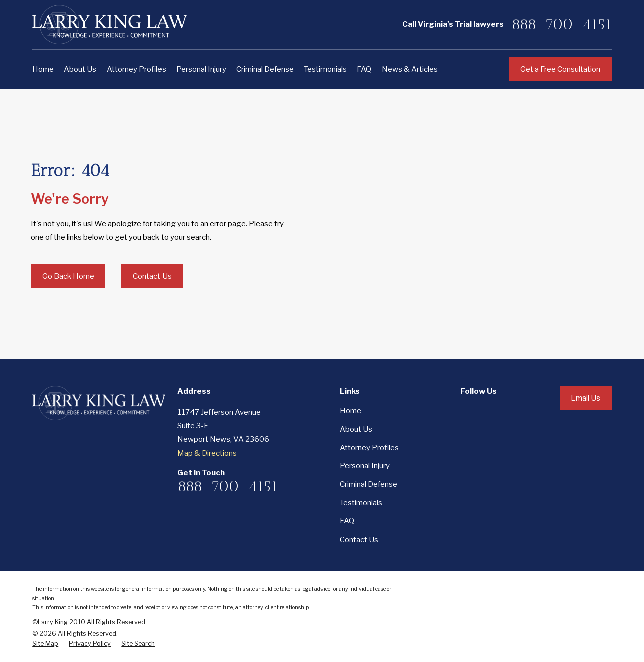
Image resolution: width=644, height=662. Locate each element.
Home (350, 410)
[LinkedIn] (492, 410)
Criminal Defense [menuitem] (265, 69)
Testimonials (361, 503)
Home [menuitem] (43, 69)
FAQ (347, 521)
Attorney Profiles (369, 447)
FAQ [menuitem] (364, 69)
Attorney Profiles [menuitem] (136, 69)
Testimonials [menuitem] (325, 69)
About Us (356, 429)
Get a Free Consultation (560, 69)
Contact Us (152, 276)
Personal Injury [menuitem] (201, 69)
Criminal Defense (368, 484)
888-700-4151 (561, 24)
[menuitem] (45, 644)
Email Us (586, 398)
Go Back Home (68, 276)
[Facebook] (466, 410)
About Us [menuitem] (80, 69)
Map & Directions (207, 453)
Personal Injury (365, 466)
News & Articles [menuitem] (410, 69)
